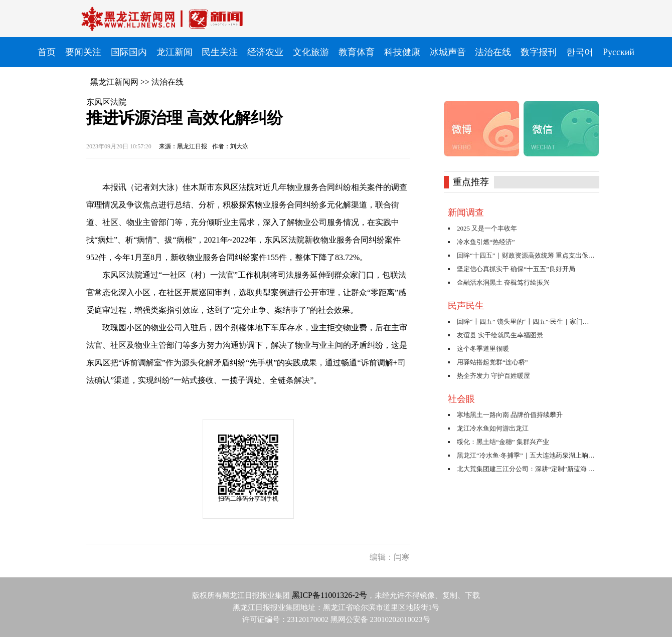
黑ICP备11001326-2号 (329, 595)
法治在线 (167, 82)
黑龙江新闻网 (114, 82)
